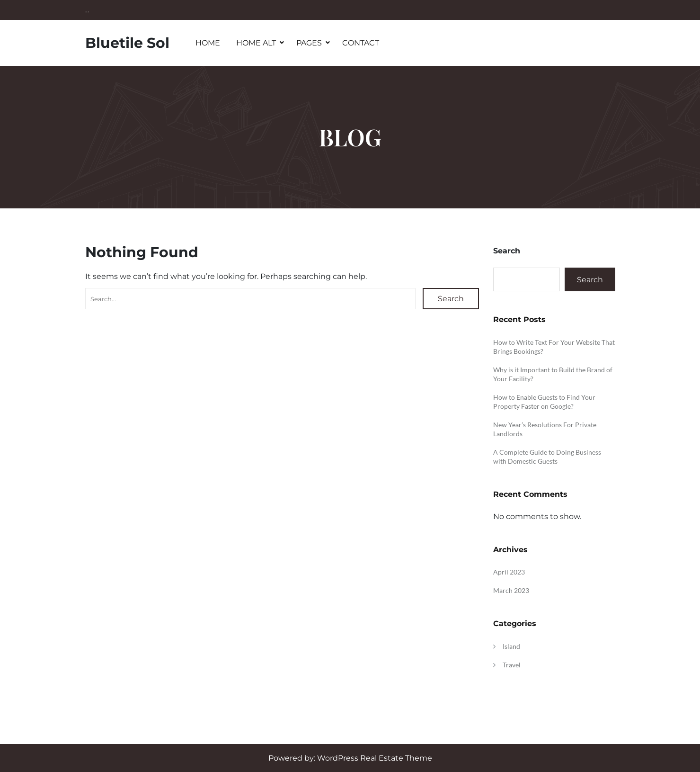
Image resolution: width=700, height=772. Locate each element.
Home (208, 43)
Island (511, 646)
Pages (309, 43)
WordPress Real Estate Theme (375, 758)
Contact (361, 43)
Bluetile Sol (127, 43)
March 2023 (511, 590)
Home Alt (256, 43)
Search (451, 299)
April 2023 (509, 572)
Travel (512, 665)
